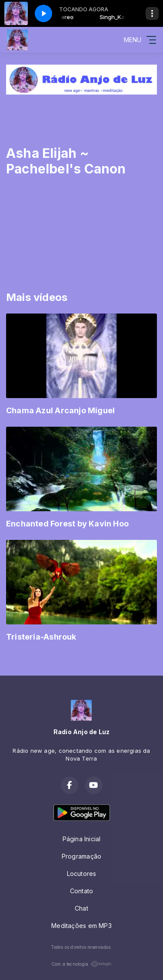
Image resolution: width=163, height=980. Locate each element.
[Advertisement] (81, 111)
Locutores (82, 874)
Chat (81, 908)
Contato (81, 891)
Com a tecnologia (81, 964)
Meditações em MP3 (81, 926)
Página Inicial (82, 839)
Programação (81, 856)
